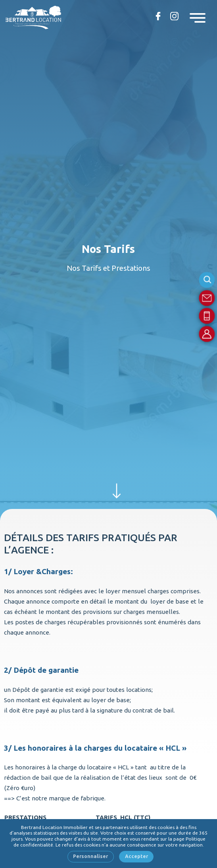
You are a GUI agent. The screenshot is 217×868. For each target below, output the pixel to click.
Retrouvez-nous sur (157, 16)
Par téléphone (207, 316)
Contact (207, 298)
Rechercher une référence (207, 280)
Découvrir (117, 489)
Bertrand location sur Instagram (173, 16)
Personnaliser (90, 856)
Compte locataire (207, 334)
